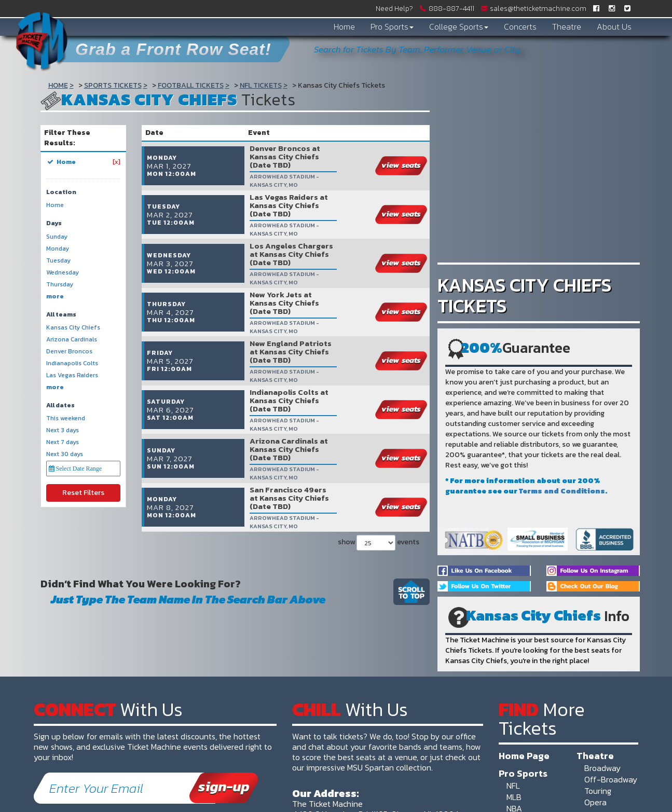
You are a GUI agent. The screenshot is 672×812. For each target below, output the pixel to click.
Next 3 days (63, 430)
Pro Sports (392, 26)
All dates (60, 405)
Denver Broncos (69, 352)
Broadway (602, 768)
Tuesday (58, 261)
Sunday (57, 237)
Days (54, 223)
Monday (58, 249)
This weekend (66, 418)
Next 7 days (63, 442)
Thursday (60, 285)
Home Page (524, 755)
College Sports (459, 26)
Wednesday (63, 273)
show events (379, 468)
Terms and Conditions (562, 491)
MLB (514, 797)
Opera (595, 802)
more (55, 297)
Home (344, 26)
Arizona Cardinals (72, 340)
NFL (513, 786)
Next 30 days (65, 454)
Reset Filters (83, 493)
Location (61, 192)
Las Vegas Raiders (72, 375)
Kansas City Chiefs (73, 328)
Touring (598, 791)
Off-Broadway (611, 779)
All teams (61, 315)
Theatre (567, 26)
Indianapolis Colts (72, 363)
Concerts (520, 26)
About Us (614, 26)
